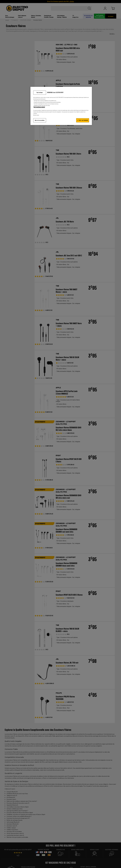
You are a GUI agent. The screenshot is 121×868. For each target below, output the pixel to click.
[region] (61, 106)
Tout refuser (40, 93)
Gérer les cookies (40, 120)
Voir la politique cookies (39, 107)
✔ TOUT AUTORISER (83, 120)
